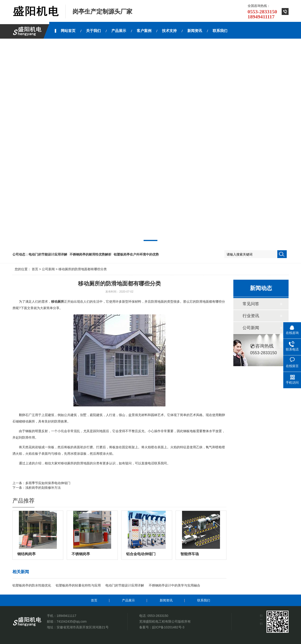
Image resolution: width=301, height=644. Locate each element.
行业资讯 (251, 316)
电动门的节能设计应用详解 (48, 254)
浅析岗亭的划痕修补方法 (43, 488)
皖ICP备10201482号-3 (168, 627)
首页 (35, 269)
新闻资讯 (166, 600)
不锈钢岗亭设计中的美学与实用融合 (174, 585)
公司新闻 (48, 269)
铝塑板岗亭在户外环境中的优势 (136, 254)
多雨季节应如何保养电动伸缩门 (48, 483)
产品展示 (128, 600)
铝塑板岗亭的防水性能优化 (32, 585)
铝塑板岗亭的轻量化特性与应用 (78, 585)
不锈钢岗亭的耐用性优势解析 (90, 254)
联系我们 (204, 600)
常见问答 (251, 304)
